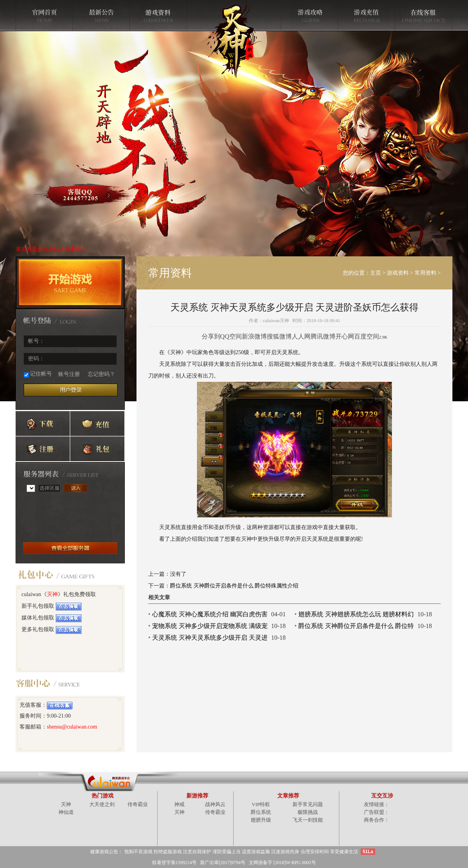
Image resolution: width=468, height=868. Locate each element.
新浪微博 (254, 336)
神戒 (179, 804)
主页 (376, 273)
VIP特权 (261, 804)
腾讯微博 (323, 336)
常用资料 (425, 273)
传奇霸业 (138, 804)
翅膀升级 (261, 820)
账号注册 (69, 374)
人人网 (301, 336)
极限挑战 (308, 812)
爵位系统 (261, 812)
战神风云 (215, 804)
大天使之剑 (102, 804)
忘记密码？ (101, 374)
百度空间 (367, 336)
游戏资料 (398, 273)
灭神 (52, 594)
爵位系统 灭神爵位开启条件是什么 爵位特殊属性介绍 (234, 586)
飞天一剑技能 (308, 820)
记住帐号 (38, 374)
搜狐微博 (279, 336)
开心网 (345, 336)
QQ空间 (231, 336)
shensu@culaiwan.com (72, 727)
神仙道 (66, 812)
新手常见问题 (308, 804)
